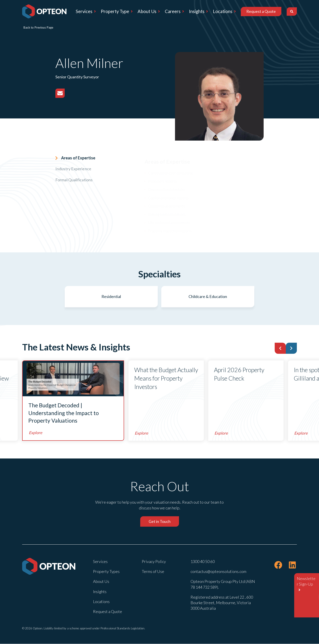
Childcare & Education (206, 297)
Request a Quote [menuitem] (261, 11)
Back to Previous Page (38, 27)
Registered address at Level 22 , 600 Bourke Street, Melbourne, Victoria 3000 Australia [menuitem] (222, 603)
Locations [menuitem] (223, 11)
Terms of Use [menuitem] (153, 572)
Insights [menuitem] (197, 11)
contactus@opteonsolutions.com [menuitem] (218, 572)
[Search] (292, 12)
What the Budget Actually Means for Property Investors (158, 378)
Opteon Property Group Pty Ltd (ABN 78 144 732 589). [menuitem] (223, 584)
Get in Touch (160, 522)
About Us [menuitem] (147, 11)
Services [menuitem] (84, 11)
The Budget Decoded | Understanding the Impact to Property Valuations (64, 413)
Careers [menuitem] (173, 11)
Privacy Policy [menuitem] (154, 562)
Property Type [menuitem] (115, 11)
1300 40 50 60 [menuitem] (203, 562)
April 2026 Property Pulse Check (239, 374)
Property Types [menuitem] (106, 572)
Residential (113, 297)
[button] (280, 348)
